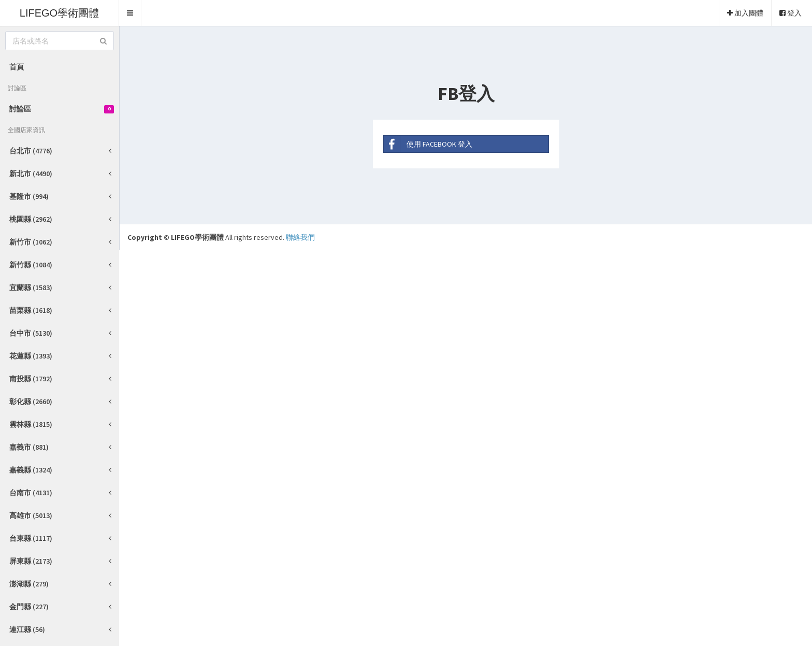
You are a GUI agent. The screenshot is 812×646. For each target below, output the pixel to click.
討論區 (62, 109)
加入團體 (745, 13)
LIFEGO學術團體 (59, 13)
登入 (791, 13)
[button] (130, 13)
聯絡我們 (300, 237)
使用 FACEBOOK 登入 (428, 144)
